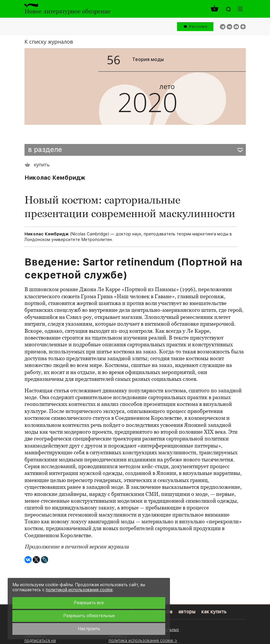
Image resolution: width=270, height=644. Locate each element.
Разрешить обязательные (89, 616)
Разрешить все (89, 603)
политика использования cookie (141, 640)
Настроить (89, 629)
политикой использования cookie (79, 590)
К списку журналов (49, 42)
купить (37, 165)
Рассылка (198, 26)
